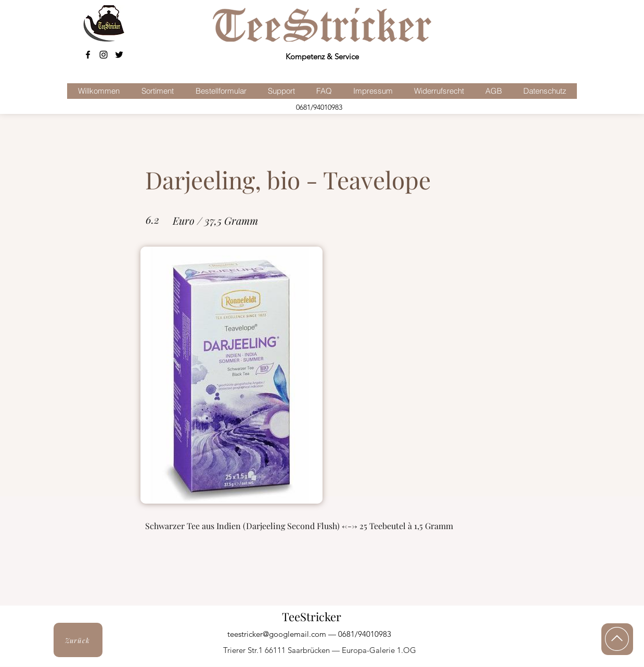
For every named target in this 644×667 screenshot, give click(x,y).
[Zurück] (78, 640)
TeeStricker (312, 617)
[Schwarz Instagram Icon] (104, 55)
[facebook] (88, 55)
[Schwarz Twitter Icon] (119, 55)
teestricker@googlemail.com (277, 634)
